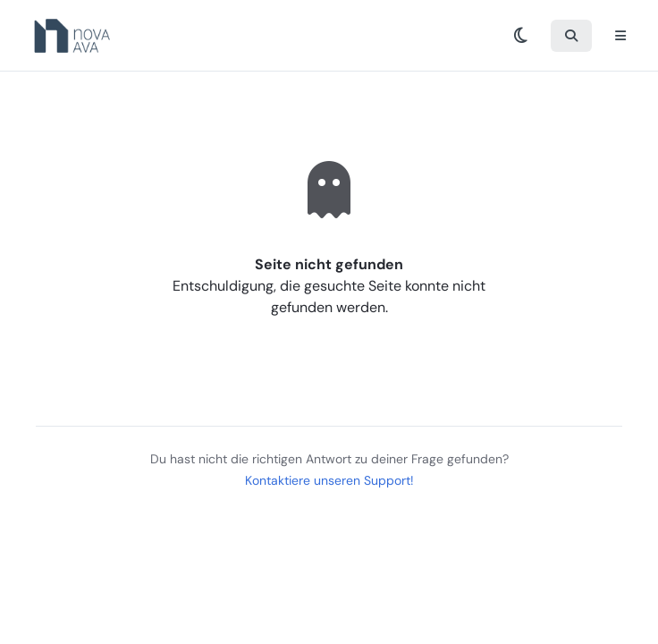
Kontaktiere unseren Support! (329, 480)
